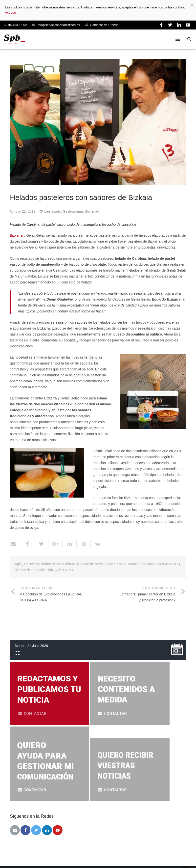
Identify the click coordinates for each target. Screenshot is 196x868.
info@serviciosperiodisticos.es (58, 25)
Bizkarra (16, 235)
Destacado (53, 211)
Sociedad (92, 211)
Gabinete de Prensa (104, 25)
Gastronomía (73, 211)
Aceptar (11, 13)
